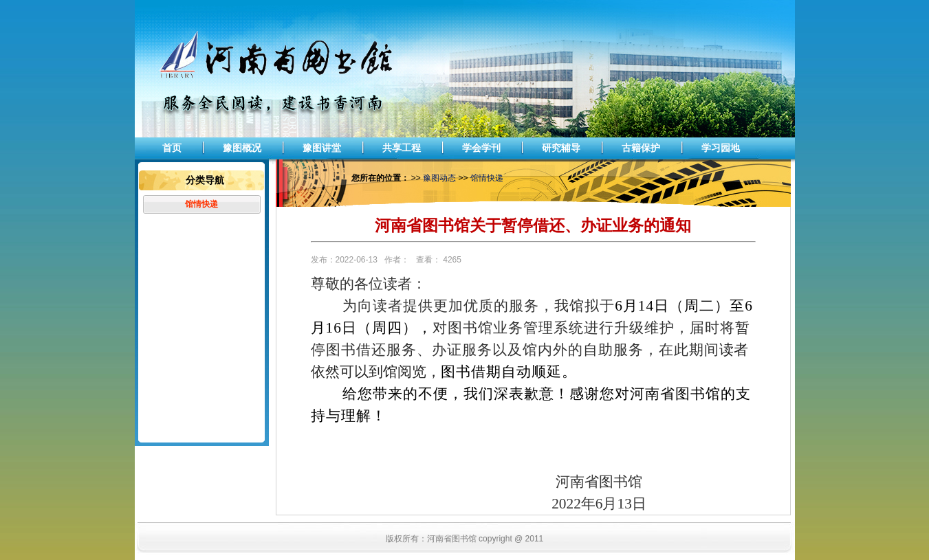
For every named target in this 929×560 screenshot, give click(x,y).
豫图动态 (439, 178)
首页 (172, 148)
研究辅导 (561, 148)
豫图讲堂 (322, 148)
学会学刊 (481, 148)
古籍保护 (641, 148)
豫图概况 (242, 148)
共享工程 (402, 148)
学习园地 (721, 148)
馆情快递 (201, 204)
